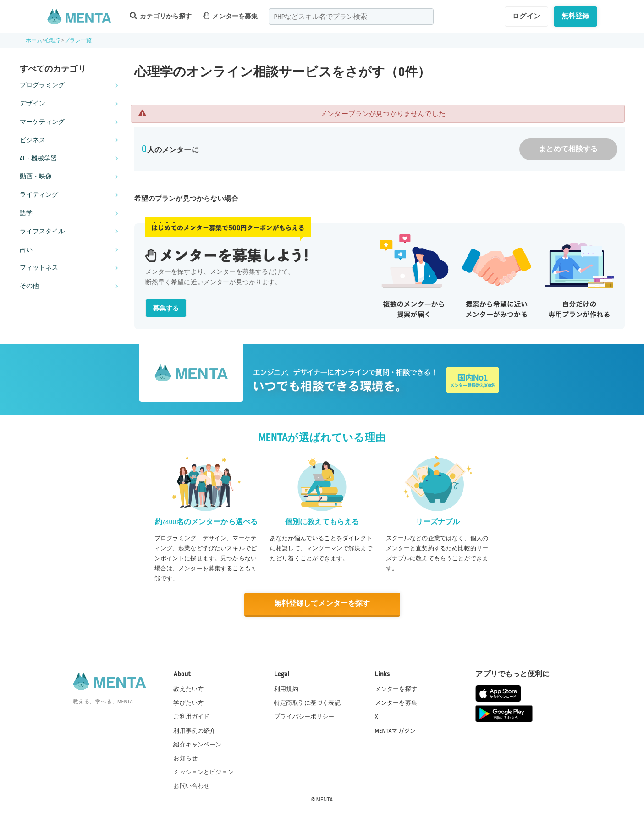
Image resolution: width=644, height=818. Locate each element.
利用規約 (286, 689)
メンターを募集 (231, 16)
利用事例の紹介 (194, 730)
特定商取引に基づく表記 (307, 703)
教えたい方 (188, 689)
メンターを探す (396, 689)
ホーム (34, 41)
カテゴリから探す (161, 16)
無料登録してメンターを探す (322, 604)
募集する (166, 308)
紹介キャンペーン (197, 744)
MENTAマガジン (395, 730)
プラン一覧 (78, 41)
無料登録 (575, 16)
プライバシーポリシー (304, 717)
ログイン (526, 16)
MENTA (325, 799)
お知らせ (185, 758)
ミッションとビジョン (204, 772)
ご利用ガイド (191, 717)
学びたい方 (188, 703)
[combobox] (351, 17)
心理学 (53, 41)
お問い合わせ (191, 785)
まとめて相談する (568, 149)
